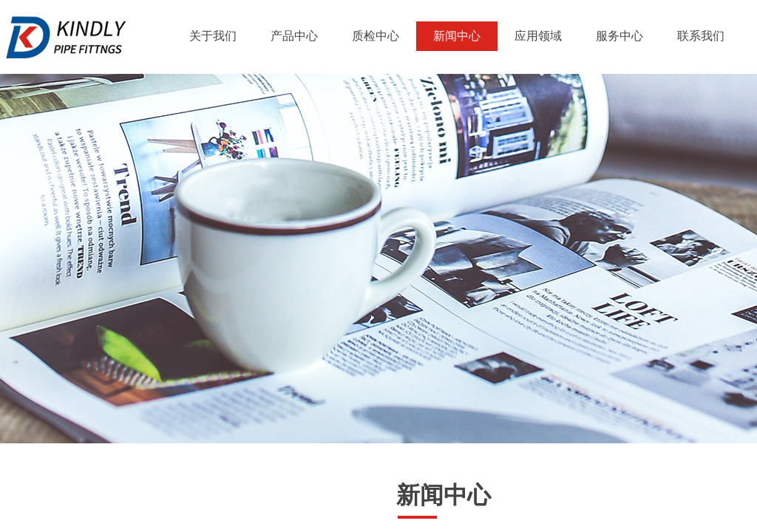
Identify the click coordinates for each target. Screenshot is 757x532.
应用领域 (538, 36)
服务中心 (619, 36)
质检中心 (376, 36)
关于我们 (213, 36)
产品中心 (294, 36)
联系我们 (701, 36)
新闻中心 (457, 36)
